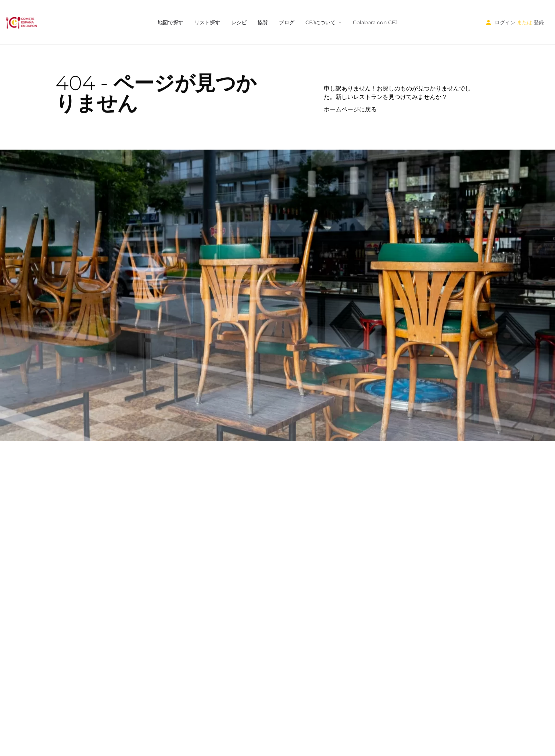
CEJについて (321, 22)
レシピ (239, 22)
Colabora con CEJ (375, 22)
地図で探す (171, 22)
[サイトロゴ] (22, 22)
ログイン (505, 22)
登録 (539, 22)
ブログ (287, 22)
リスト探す (207, 22)
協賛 (263, 22)
